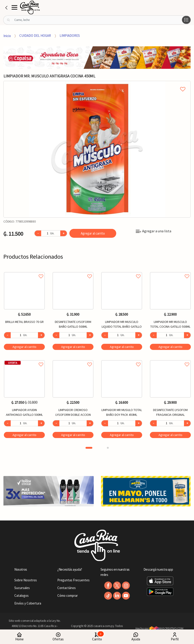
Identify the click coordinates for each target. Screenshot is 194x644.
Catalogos (21, 596)
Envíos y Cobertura (28, 603)
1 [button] (89, 448)
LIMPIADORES (70, 36)
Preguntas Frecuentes (73, 580)
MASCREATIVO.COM (166, 628)
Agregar (24, 347)
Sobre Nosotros (26, 580)
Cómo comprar (68, 596)
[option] (97, 149)
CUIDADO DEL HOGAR (35, 36)
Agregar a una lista (154, 231)
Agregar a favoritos (24, 271)
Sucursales (22, 588)
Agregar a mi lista (97, 84)
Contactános (67, 588)
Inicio (7, 36)
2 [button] (108, 448)
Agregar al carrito (93, 233)
